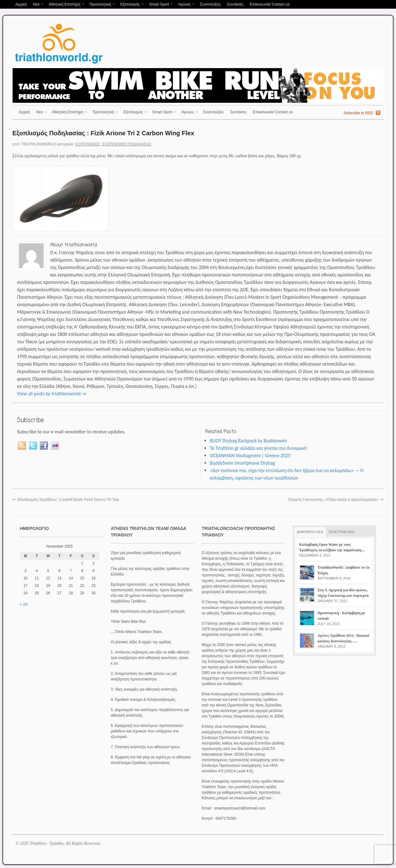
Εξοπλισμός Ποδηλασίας (127, 144)
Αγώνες (185, 5)
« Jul (24, 604)
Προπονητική (101, 5)
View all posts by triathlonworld (52, 394)
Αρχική (21, 4)
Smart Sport (160, 5)
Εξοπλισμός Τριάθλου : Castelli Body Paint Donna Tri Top (66, 499)
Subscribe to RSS (358, 113)
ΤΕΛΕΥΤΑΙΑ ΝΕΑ (341, 532)
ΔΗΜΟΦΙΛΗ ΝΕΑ (310, 532)
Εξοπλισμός (131, 5)
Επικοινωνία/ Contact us (270, 4)
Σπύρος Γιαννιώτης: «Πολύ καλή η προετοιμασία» (336, 499)
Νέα (37, 5)
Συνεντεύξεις (210, 4)
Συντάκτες (235, 4)
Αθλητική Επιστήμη (65, 5)
